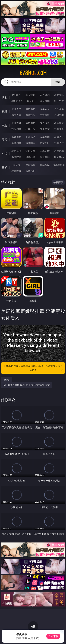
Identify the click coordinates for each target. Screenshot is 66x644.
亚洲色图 (30, 137)
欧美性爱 (59, 123)
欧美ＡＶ (45, 109)
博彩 (5, 97)
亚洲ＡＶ (16, 109)
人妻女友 (45, 151)
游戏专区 (59, 95)
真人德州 (30, 95)
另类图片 (59, 143)
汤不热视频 (59, 165)
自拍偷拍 (30, 109)
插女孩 (16, 165)
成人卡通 (45, 123)
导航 (5, 168)
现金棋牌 (45, 101)
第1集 (7, 380)
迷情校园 (16, 157)
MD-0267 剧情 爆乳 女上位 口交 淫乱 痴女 (27, 385)
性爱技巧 (59, 157)
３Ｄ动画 (59, 109)
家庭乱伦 (30, 151)
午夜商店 (30, 165)
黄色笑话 (45, 157)
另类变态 (59, 129)
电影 (5, 126)
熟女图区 (45, 143)
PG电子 (16, 95)
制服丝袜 (16, 129)
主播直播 (45, 115)
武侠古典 (59, 151)
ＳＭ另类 (59, 115)
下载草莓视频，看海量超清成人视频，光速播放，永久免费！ (33, 368)
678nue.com (33, 73)
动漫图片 (59, 137)
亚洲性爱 (16, 123)
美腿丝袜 (16, 143)
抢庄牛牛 (59, 101)
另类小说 (30, 157)
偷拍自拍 (30, 123)
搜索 (58, 82)
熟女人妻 (16, 115)
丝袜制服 (30, 115)
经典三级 (30, 129)
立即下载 (53, 636)
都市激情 (16, 151)
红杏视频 (16, 171)
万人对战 (45, 95)
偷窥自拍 (16, 137)
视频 (5, 112)
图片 (5, 140)
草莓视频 (45, 165)
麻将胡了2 (16, 101)
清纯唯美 (30, 143)
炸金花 (30, 101)
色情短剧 (30, 171)
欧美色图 (45, 137)
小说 (5, 154)
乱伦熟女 (45, 129)
